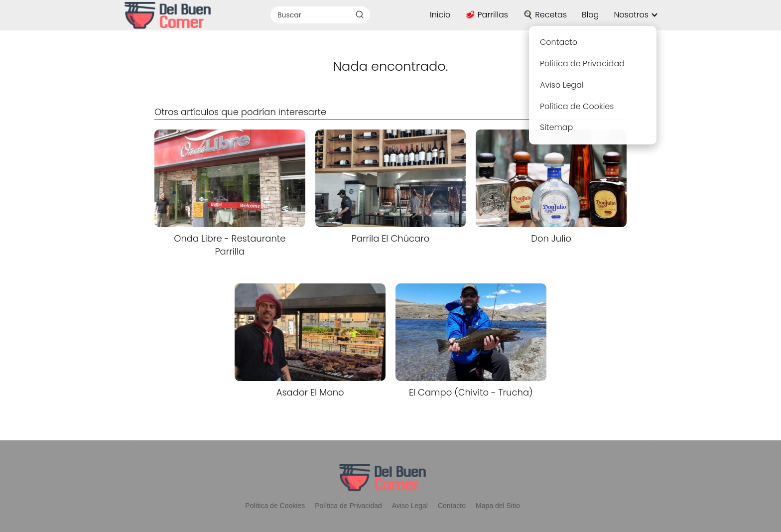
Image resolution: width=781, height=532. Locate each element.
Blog (590, 15)
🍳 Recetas (545, 15)
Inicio (440, 15)
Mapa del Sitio (498, 506)
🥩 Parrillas (487, 15)
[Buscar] (360, 14)
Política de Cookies (275, 506)
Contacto (452, 506)
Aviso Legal (410, 506)
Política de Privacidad (348, 506)
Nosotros (631, 15)
